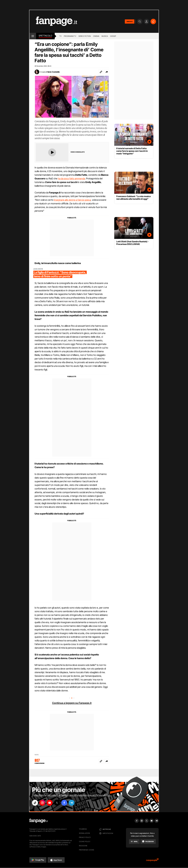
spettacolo (45, 36)
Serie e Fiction (85, 36)
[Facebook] (148, 842)
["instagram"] (42, 803)
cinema (96, 36)
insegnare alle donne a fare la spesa (72, 200)
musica (105, 36)
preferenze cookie (87, 850)
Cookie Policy (85, 841)
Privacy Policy (85, 837)
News (37, 755)
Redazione (83, 846)
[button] (107, 72)
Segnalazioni (84, 833)
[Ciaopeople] (152, 861)
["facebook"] (64, 803)
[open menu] (33, 36)
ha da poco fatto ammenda (71, 179)
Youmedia (83, 829)
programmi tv (70, 36)
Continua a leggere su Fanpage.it (72, 703)
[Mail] (134, 842)
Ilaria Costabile (54, 72)
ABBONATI (130, 21)
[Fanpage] (39, 821)
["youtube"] (50, 803)
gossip (113, 36)
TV (60, 36)
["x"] (57, 803)
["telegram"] (72, 803)
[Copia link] (101, 72)
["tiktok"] (35, 803)
